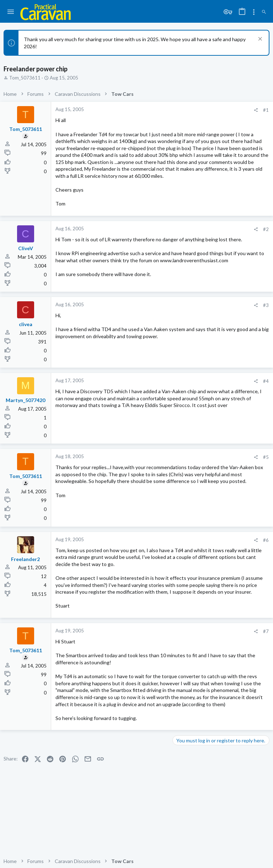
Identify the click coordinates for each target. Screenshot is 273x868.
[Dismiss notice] (259, 40)
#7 (266, 631)
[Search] (264, 12)
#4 (266, 381)
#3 (266, 305)
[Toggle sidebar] (254, 12)
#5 (266, 457)
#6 (266, 540)
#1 (266, 110)
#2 (266, 229)
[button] (11, 12)
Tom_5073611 (25, 78)
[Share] (256, 110)
